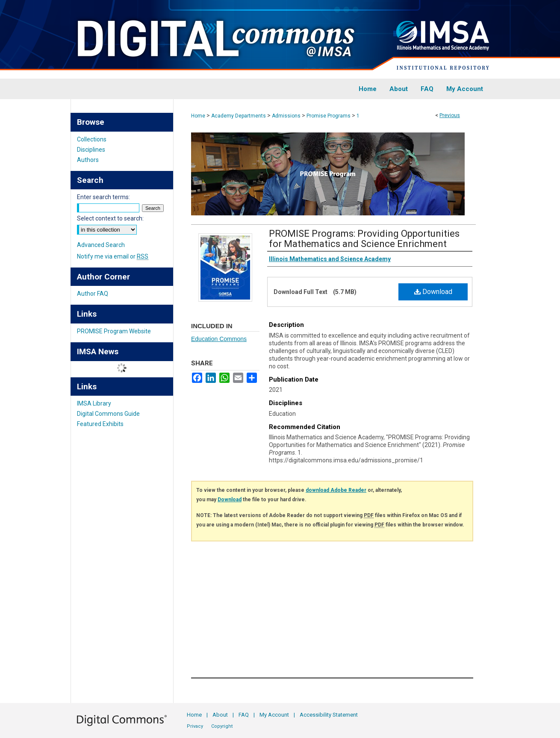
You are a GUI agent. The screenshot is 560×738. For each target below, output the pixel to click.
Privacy (195, 726)
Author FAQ (93, 294)
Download (433, 292)
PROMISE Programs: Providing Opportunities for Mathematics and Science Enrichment (364, 239)
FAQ (244, 715)
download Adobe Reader (336, 490)
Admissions (286, 116)
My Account (274, 715)
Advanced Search (101, 245)
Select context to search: (110, 218)
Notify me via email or (113, 256)
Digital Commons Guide (108, 414)
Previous (450, 115)
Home (198, 116)
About (220, 715)
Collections (92, 139)
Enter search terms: (103, 197)
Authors (88, 160)
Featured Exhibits (100, 424)
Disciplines (91, 150)
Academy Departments (239, 116)
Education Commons (219, 339)
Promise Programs (329, 116)
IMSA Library (94, 403)
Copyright (222, 726)
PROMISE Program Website (114, 331)
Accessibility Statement (329, 715)
